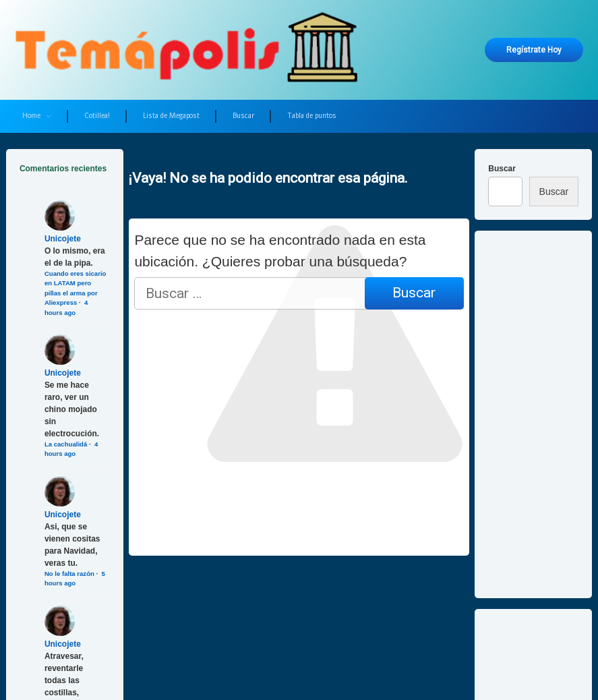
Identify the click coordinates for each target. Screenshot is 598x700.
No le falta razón (69, 574)
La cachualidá (66, 444)
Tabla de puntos (312, 116)
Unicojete (63, 239)
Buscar (243, 116)
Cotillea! (97, 116)
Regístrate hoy (534, 50)
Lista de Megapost (171, 116)
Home (31, 116)
